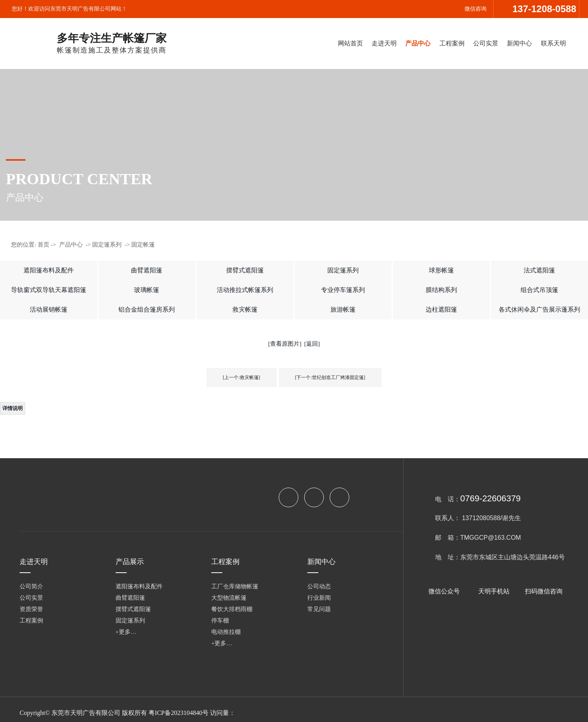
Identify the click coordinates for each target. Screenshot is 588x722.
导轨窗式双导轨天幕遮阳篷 (49, 290)
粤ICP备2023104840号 (179, 713)
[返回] (312, 344)
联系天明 (554, 43)
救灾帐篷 (245, 309)
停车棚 (220, 620)
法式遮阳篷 (539, 270)
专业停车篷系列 (343, 290)
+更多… (126, 632)
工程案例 (452, 43)
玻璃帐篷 (147, 290)
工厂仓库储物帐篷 (235, 586)
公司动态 (319, 586)
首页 (44, 245)
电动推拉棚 (226, 632)
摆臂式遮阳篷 (245, 270)
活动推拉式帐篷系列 (245, 290)
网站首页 (350, 43)
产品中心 (418, 43)
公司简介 (31, 586)
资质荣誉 (31, 609)
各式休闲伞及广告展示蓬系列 (539, 309)
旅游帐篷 (343, 309)
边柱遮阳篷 (441, 309)
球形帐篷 (441, 270)
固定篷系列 (107, 245)
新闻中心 (519, 43)
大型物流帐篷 (229, 598)
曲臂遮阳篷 (147, 270)
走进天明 (384, 43)
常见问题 (319, 609)
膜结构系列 (441, 290)
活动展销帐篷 (49, 309)
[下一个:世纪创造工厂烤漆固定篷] (330, 377)
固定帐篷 (143, 245)
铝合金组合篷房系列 (147, 309)
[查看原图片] (285, 344)
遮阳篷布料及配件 (49, 270)
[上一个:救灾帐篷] (241, 377)
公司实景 (486, 43)
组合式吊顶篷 (539, 290)
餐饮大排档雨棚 (232, 609)
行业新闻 (319, 598)
